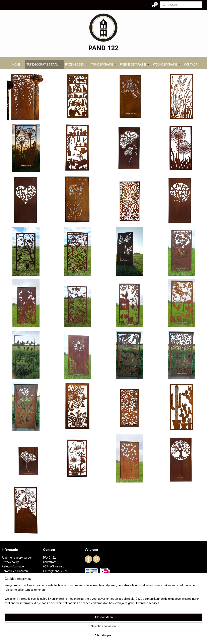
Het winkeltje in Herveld (16, 589)
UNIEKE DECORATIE (135, 65)
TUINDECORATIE (104, 65)
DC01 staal (9, 584)
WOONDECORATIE (167, 65)
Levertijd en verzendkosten (19, 575)
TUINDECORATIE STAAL (44, 65)
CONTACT (191, 65)
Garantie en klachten (15, 571)
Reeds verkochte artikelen (18, 594)
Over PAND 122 (11, 580)
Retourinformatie (13, 566)
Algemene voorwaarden (17, 558)
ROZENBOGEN (77, 65)
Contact (7, 602)
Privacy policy (10, 562)
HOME (16, 65)
